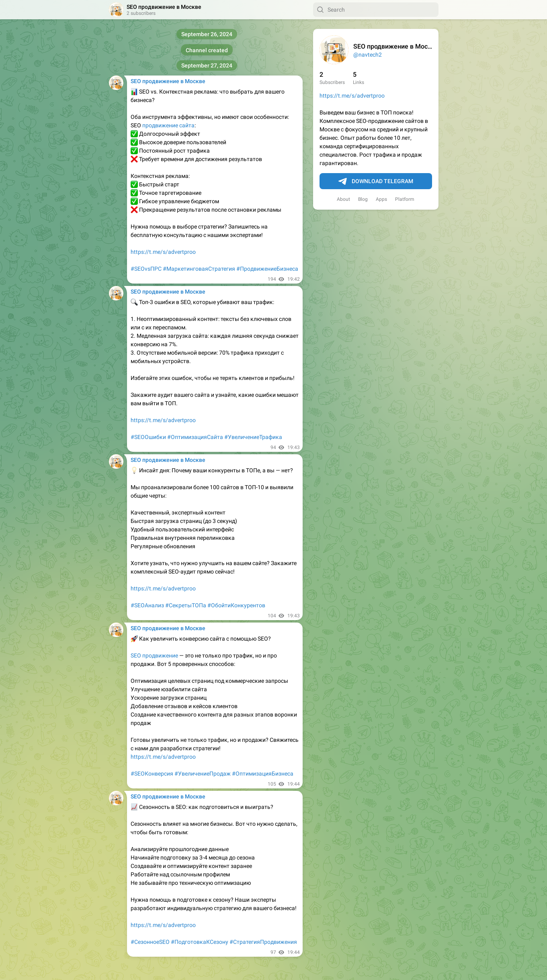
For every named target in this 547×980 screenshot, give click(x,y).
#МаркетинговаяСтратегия (199, 269)
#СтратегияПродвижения (263, 942)
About (343, 199)
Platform (405, 199)
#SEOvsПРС (146, 269)
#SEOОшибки (148, 437)
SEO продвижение (154, 655)
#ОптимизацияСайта (195, 437)
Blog (363, 199)
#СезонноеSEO (150, 942)
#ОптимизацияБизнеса (263, 774)
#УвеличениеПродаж (203, 774)
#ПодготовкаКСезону (200, 942)
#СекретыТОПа (186, 605)
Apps (381, 199)
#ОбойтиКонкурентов (236, 605)
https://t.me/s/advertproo (352, 96)
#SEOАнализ (147, 605)
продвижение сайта (168, 125)
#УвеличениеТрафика (253, 437)
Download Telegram (376, 182)
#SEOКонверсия (152, 774)
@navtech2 (368, 55)
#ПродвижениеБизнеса (267, 269)
